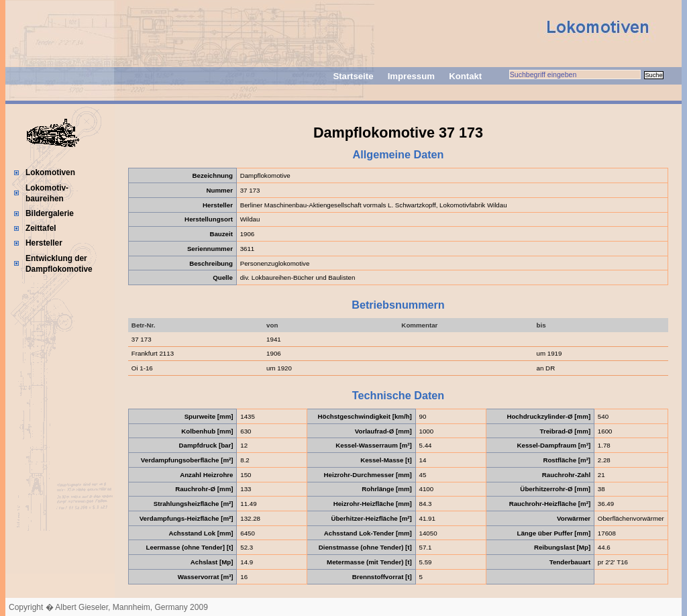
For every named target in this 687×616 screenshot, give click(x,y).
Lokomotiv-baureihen (47, 193)
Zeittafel (41, 228)
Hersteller (44, 243)
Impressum (411, 76)
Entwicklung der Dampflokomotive (59, 264)
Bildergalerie (50, 213)
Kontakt (465, 76)
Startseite (353, 76)
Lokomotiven (50, 172)
